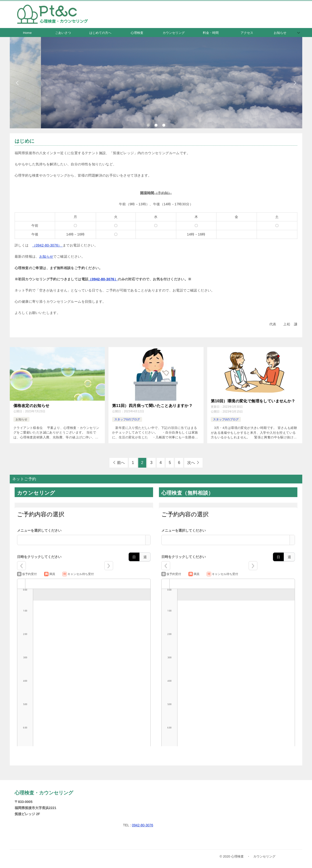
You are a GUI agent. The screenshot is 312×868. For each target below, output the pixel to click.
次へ (191, 463)
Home (27, 33)
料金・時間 (211, 33)
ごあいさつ (63, 33)
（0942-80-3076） (47, 245)
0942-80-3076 (142, 825)
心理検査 (137, 33)
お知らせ (280, 33)
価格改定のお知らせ (31, 406)
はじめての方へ (100, 33)
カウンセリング (174, 33)
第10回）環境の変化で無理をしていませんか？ (253, 401)
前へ (121, 463)
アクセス (247, 33)
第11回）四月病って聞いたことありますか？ (152, 406)
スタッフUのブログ (127, 419)
